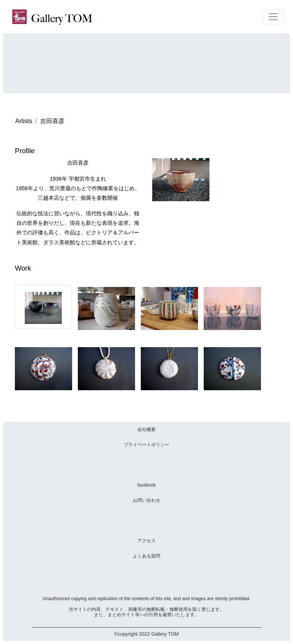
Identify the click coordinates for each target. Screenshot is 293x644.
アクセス (146, 541)
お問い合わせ (146, 500)
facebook (147, 485)
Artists (24, 121)
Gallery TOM (165, 634)
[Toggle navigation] (273, 17)
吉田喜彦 (52, 121)
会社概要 (146, 429)
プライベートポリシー (146, 445)
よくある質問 (146, 556)
